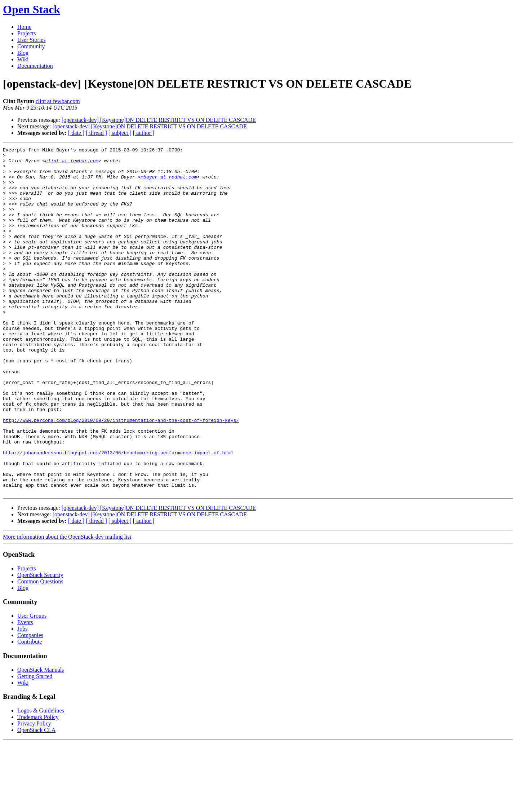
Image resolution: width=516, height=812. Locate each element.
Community (31, 46)
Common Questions (40, 651)
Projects (27, 33)
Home (24, 27)
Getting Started (35, 745)
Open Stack (32, 9)
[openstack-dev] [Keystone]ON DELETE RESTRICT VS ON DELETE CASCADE (159, 120)
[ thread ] (96, 133)
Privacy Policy (34, 793)
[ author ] (144, 133)
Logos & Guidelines (41, 780)
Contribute (30, 711)
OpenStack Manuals (41, 739)
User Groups (32, 685)
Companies (30, 704)
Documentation (35, 66)
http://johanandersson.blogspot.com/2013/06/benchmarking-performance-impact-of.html (118, 514)
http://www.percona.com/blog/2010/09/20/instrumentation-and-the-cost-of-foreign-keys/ (121, 475)
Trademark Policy (38, 786)
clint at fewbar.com (58, 101)
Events (25, 691)
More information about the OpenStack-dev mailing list (67, 606)
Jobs (22, 698)
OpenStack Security (40, 644)
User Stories (32, 40)
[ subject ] (120, 133)
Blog (23, 53)
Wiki (23, 59)
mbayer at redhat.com (169, 183)
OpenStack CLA (36, 799)
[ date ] (76, 133)
